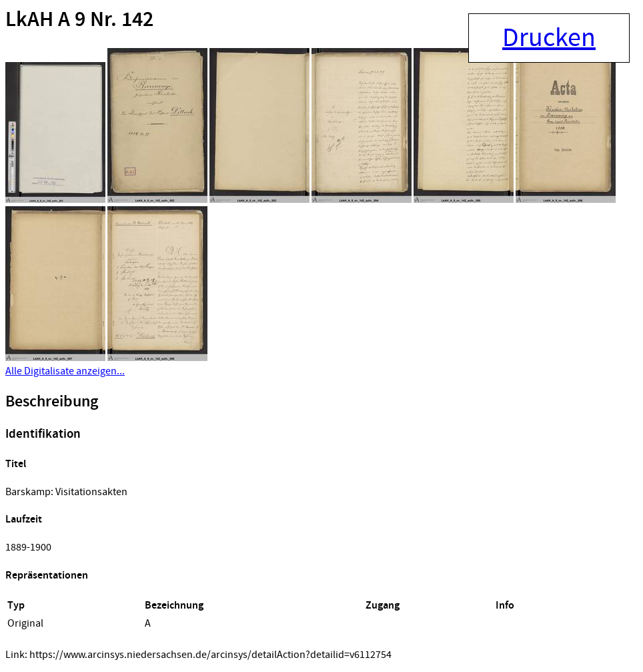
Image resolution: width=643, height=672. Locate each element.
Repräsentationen (47, 576)
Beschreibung (52, 402)
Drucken (549, 38)
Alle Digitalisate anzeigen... (65, 371)
